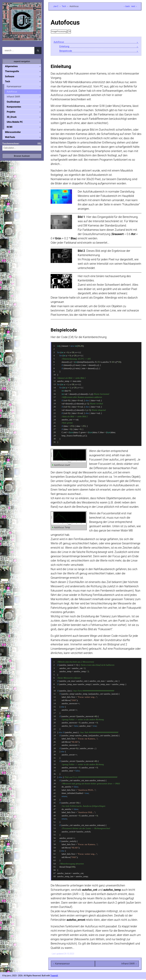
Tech (64, 6)
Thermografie (14, 71)
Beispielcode (67, 51)
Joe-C (56, 6)
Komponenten (16, 108)
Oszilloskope (16, 103)
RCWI (12, 129)
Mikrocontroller (15, 134)
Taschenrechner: (11, 146)
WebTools (12, 139)
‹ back (127, 6)
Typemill (54, 977)
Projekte (13, 113)
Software (12, 77)
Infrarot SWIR (16, 97)
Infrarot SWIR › (129, 965)
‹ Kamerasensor (62, 965)
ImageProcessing (59, 31)
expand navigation (22, 61)
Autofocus (60, 42)
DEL (39, 146)
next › (134, 6)
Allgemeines (14, 66)
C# (69, 31)
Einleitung (65, 47)
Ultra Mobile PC (17, 124)
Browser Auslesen (22, 158)
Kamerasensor (16, 87)
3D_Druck (14, 118)
